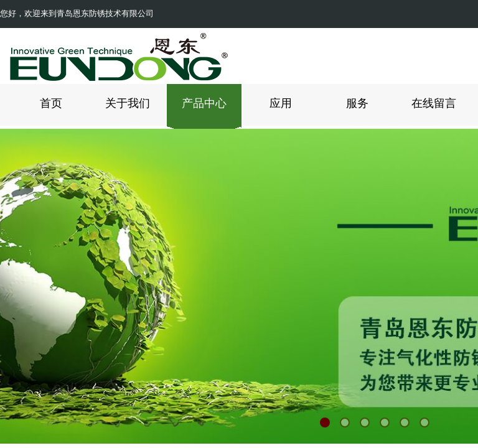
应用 (281, 103)
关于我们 (128, 103)
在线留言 (434, 103)
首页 (51, 103)
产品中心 (204, 103)
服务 (357, 103)
